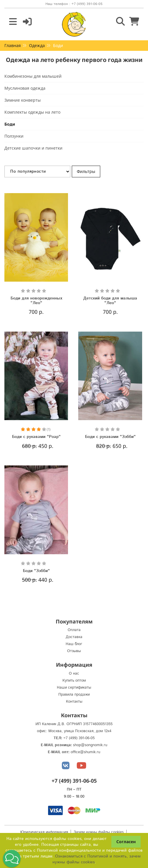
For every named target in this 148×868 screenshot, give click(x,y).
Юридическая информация (44, 832)
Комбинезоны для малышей (33, 76)
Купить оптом (74, 681)
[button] (12, 859)
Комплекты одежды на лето (32, 112)
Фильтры (86, 171)
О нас (74, 674)
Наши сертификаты (74, 688)
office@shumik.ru (85, 752)
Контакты (74, 702)
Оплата (74, 630)
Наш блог (74, 644)
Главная (13, 45)
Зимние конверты (23, 100)
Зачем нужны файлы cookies (99, 832)
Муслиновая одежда (25, 88)
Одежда (37, 45)
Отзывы (74, 651)
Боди (10, 124)
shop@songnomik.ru (90, 745)
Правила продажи (74, 695)
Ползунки (14, 136)
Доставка (74, 637)
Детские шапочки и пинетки (33, 148)
